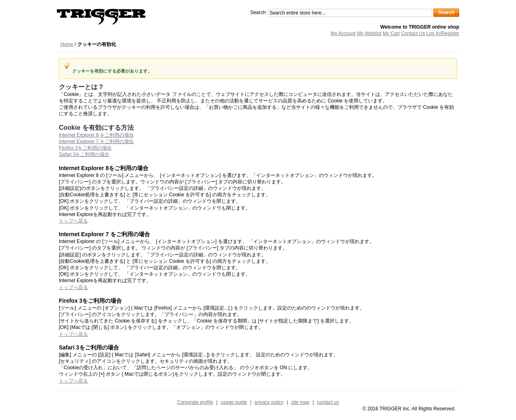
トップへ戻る (73, 221)
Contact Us (413, 33)
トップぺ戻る (73, 287)
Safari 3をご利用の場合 (84, 154)
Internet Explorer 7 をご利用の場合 (96, 141)
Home (67, 44)
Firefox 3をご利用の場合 (85, 148)
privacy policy (269, 402)
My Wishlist (369, 33)
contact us (328, 402)
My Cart (391, 33)
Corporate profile (195, 402)
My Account (343, 33)
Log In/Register (443, 33)
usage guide (234, 402)
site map (300, 402)
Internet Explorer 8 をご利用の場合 (96, 135)
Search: (259, 12)
